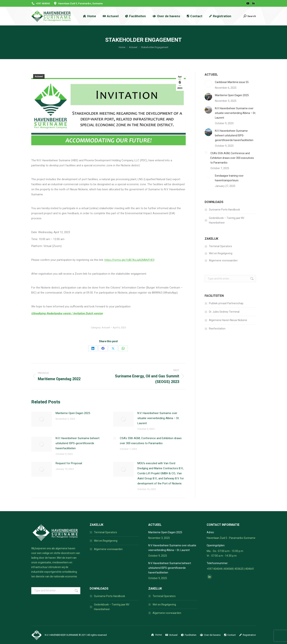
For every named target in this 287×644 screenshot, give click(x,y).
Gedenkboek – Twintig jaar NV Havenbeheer (227, 220)
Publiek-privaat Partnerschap (226, 303)
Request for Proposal (69, 463)
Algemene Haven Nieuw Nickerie (228, 320)
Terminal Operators (220, 246)
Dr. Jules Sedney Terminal (224, 312)
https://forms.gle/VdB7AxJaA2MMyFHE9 (129, 260)
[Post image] (42, 419)
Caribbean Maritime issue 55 (232, 82)
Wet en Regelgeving (221, 253)
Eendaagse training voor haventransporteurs (229, 178)
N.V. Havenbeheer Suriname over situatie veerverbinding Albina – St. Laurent (158, 418)
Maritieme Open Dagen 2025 (73, 413)
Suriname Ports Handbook (224, 210)
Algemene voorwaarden (223, 260)
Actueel (39, 77)
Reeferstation (217, 329)
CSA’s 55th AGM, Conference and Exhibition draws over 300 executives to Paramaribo (151, 441)
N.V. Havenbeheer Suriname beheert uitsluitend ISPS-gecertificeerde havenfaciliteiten (78, 443)
